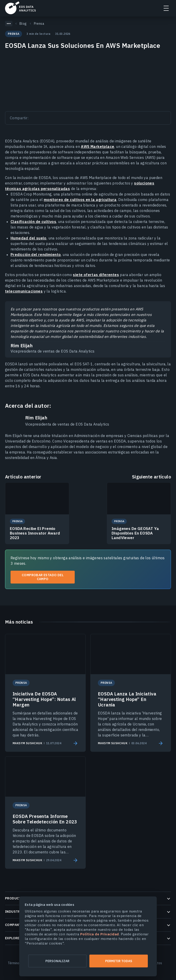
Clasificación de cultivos (33, 222)
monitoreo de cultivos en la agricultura (80, 200)
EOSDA (20, 8)
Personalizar (57, 961)
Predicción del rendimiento (36, 255)
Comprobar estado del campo (43, 577)
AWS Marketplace (98, 147)
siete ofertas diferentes (96, 275)
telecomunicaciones (24, 291)
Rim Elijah (36, 418)
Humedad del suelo (29, 238)
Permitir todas (119, 961)
